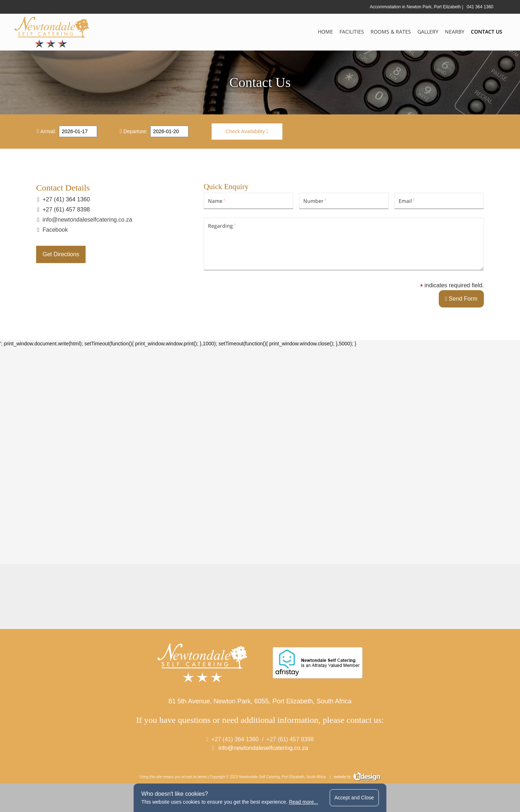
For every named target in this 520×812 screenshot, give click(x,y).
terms (202, 777)
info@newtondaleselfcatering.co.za (87, 220)
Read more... (304, 802)
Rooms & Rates (391, 32)
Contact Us (487, 32)
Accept (354, 798)
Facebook (55, 230)
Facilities (352, 32)
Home (325, 32)
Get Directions (61, 254)
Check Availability (247, 131)
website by (357, 777)
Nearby (455, 32)
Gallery (428, 32)
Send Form (461, 299)
